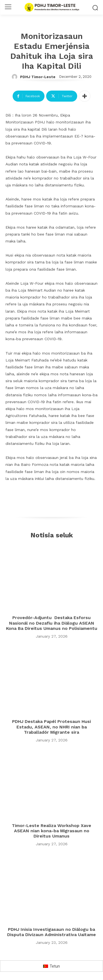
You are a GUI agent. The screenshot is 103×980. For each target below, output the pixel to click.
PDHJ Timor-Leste (38, 77)
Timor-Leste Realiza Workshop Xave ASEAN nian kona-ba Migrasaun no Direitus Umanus (51, 831)
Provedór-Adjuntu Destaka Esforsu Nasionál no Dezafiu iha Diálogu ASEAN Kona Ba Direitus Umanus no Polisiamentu (52, 623)
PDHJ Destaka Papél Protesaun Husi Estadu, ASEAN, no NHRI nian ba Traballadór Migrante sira (51, 727)
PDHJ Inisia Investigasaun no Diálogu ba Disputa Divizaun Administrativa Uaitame (51, 932)
